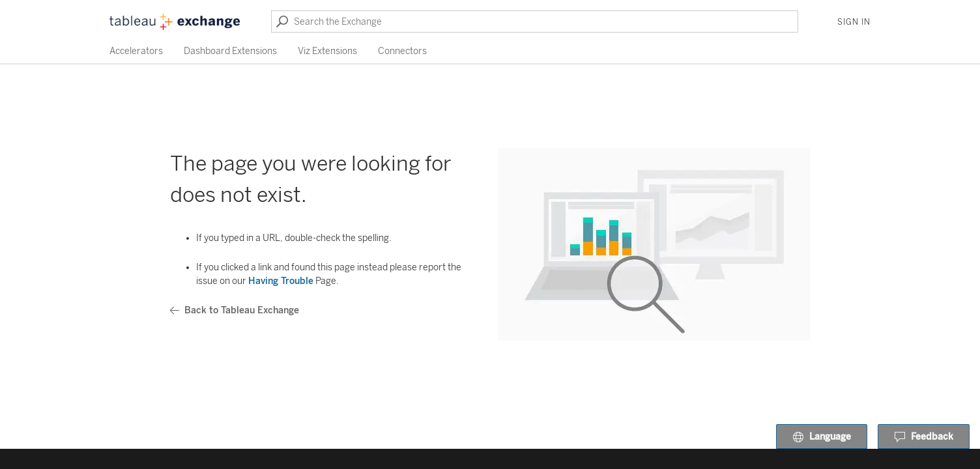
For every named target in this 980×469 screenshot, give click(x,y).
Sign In (854, 22)
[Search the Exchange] (535, 21)
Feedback (924, 437)
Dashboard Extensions (230, 51)
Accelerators (136, 51)
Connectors (402, 51)
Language (822, 437)
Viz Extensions (327, 51)
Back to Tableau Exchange (235, 310)
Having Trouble (281, 281)
